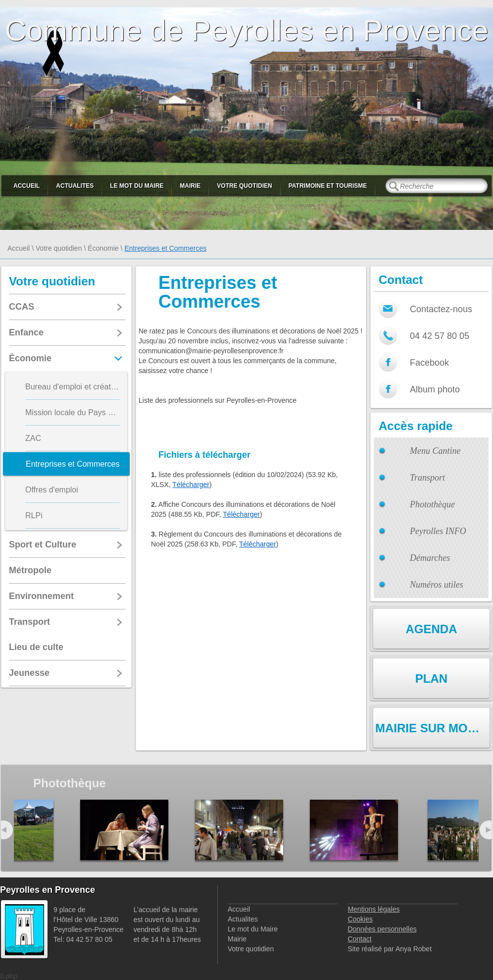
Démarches (430, 558)
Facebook (429, 363)
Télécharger (191, 485)
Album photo (435, 389)
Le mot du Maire (137, 186)
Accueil (26, 186)
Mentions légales (373, 909)
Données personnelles (382, 929)
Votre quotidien (244, 186)
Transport (427, 478)
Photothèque (432, 504)
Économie (103, 248)
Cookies (360, 919)
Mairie (190, 186)
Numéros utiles (437, 585)
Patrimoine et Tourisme (328, 186)
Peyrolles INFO (438, 531)
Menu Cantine (435, 451)
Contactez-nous (441, 309)
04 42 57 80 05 (440, 336)
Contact (359, 939)
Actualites (75, 186)
